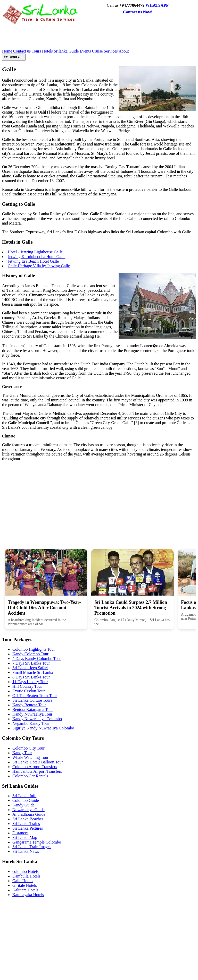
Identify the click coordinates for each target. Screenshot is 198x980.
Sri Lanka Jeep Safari (30, 668)
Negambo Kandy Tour (31, 723)
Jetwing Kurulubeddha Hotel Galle (37, 257)
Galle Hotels (23, 881)
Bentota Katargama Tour (33, 710)
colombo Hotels (26, 871)
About (124, 51)
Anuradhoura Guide (29, 814)
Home (7, 51)
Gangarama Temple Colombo (37, 842)
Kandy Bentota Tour (29, 705)
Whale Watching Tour (30, 757)
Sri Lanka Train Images (32, 847)
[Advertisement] (96, 36)
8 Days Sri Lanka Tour (31, 677)
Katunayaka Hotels (28, 895)
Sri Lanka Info (24, 796)
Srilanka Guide (66, 51)
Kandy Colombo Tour (30, 654)
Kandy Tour (22, 753)
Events (85, 51)
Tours (36, 51)
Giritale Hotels (25, 885)
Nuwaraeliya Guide (28, 810)
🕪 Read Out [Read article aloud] (14, 57)
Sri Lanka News (26, 851)
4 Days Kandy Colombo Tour (37, 659)
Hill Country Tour (27, 686)
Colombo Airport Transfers (35, 767)
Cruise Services (105, 51)
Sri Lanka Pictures (28, 828)
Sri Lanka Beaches (28, 819)
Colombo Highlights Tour (34, 649)
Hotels (47, 51)
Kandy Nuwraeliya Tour (32, 714)
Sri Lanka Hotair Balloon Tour (38, 762)
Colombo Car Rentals (30, 776)
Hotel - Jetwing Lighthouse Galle (35, 252)
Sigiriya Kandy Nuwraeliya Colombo (43, 728)
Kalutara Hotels (25, 890)
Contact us (22, 51)
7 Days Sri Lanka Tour (31, 663)
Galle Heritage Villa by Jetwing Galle (39, 266)
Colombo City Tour (28, 748)
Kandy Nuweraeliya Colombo (37, 719)
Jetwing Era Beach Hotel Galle (33, 261)
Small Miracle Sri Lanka (33, 672)
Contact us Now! (138, 12)
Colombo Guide (26, 800)
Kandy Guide (23, 805)
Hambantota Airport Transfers (37, 771)
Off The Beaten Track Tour (35, 696)
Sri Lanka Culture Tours (32, 700)
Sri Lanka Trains (26, 824)
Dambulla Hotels (26, 876)
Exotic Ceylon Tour (29, 691)
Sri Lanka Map (25, 837)
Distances (20, 833)
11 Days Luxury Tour (30, 682)
